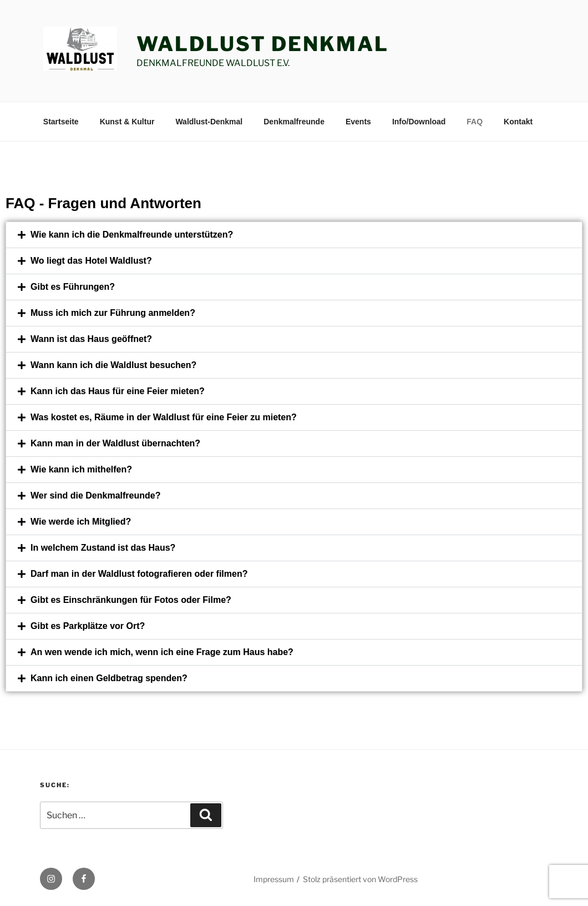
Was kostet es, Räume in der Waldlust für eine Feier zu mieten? (164, 417)
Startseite (61, 122)
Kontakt (518, 122)
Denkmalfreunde (294, 122)
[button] (294, 235)
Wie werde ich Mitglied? (81, 522)
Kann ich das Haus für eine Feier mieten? (118, 391)
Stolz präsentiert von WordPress (360, 879)
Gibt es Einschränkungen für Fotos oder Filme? (131, 600)
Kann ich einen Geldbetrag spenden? (109, 678)
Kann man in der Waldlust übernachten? (115, 443)
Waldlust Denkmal (262, 44)
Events (358, 122)
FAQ (475, 122)
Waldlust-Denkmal (209, 122)
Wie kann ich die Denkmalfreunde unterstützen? (132, 235)
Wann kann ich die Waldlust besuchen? (113, 365)
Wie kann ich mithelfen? (81, 469)
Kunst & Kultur (127, 122)
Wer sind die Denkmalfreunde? (95, 495)
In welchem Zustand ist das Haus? (103, 548)
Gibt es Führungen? (73, 287)
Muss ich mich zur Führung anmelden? (113, 313)
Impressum (274, 879)
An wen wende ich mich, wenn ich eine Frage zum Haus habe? (162, 652)
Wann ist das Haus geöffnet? (91, 339)
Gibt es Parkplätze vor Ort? (88, 626)
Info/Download (419, 122)
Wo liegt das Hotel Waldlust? (91, 261)
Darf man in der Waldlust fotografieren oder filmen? (139, 574)
